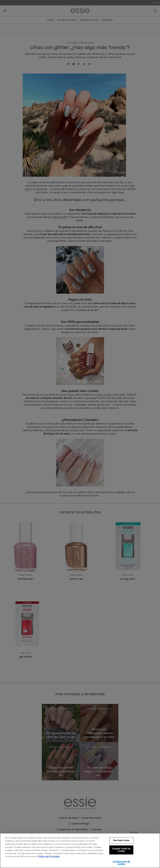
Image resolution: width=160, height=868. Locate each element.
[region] (80, 851)
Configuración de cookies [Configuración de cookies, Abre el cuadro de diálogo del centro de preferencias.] (121, 863)
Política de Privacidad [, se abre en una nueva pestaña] (49, 856)
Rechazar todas (121, 840)
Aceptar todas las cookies (121, 850)
